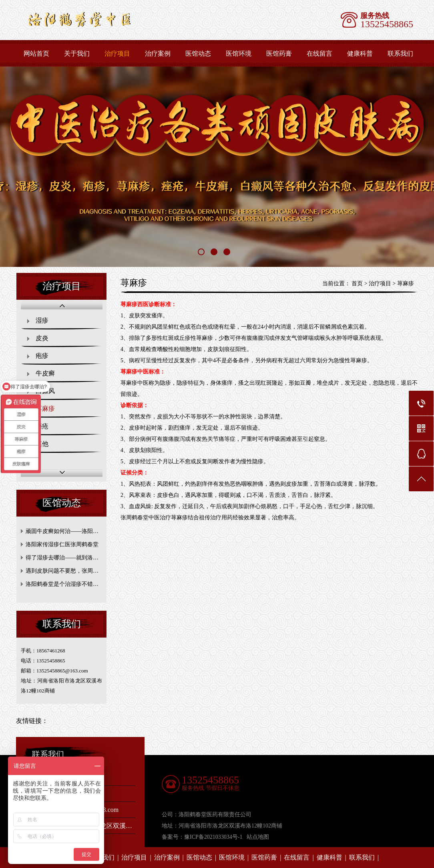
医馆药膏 (279, 53)
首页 (357, 284)
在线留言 (319, 53)
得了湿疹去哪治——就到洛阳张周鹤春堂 (63, 558)
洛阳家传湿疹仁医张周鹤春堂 (62, 544)
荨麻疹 (45, 409)
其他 (42, 444)
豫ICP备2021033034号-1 (213, 837)
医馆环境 (239, 53)
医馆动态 (198, 53)
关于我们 (77, 53)
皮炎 (42, 338)
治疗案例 (158, 53)
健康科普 (360, 53)
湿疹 (42, 320)
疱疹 (42, 356)
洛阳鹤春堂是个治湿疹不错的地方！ (63, 584)
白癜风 (45, 391)
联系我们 (362, 857)
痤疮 (42, 426)
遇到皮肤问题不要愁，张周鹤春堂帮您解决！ (63, 571)
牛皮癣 (45, 373)
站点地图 (258, 837)
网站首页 (36, 53)
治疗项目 (117, 53)
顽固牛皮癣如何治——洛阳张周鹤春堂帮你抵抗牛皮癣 (63, 531)
